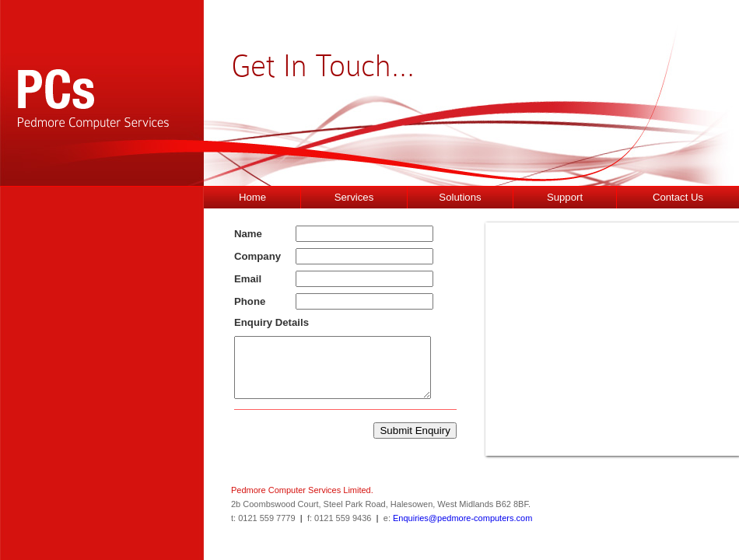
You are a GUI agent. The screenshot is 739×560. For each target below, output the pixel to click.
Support (565, 197)
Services (354, 197)
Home (252, 197)
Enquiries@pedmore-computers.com (462, 518)
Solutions (460, 197)
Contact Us (678, 197)
